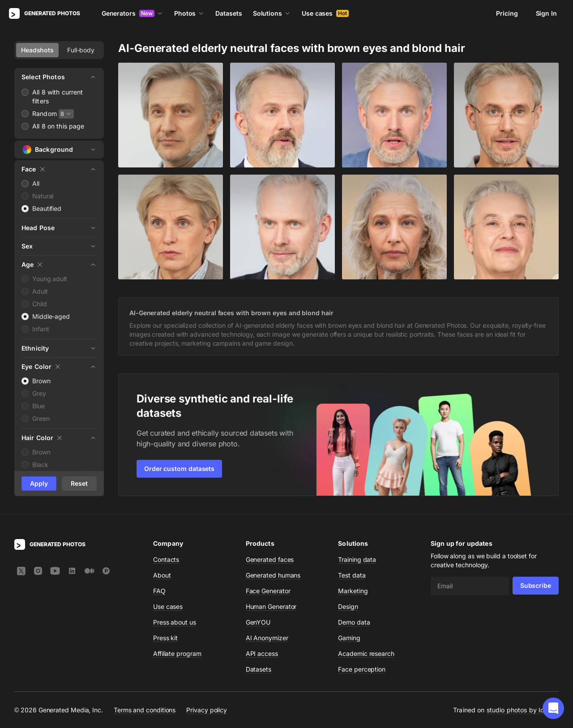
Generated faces (270, 559)
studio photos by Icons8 (523, 710)
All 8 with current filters (58, 96)
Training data (357, 559)
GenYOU (258, 622)
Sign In (546, 13)
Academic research (366, 653)
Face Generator (268, 591)
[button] (553, 708)
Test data (352, 575)
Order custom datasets (179, 469)
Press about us (175, 622)
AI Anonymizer (267, 638)
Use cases (325, 13)
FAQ (159, 591)
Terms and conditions (145, 710)
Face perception (362, 669)
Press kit (165, 638)
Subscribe (536, 585)
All (36, 183)
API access (262, 653)
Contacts (166, 559)
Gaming (349, 638)
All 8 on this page (58, 126)
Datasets (229, 13)
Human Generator (271, 606)
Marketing (353, 591)
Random (45, 113)
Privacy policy (207, 710)
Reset (79, 483)
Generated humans (273, 575)
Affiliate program (177, 653)
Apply (39, 483)
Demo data (354, 622)
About (162, 575)
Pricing (507, 13)
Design (348, 606)
